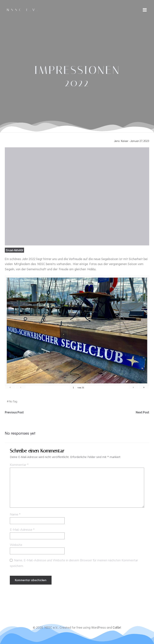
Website (16, 545)
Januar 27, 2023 (140, 141)
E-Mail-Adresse (22, 530)
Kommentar (19, 465)
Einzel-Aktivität (14, 250)
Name (15, 515)
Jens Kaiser (121, 141)
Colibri (117, 627)
